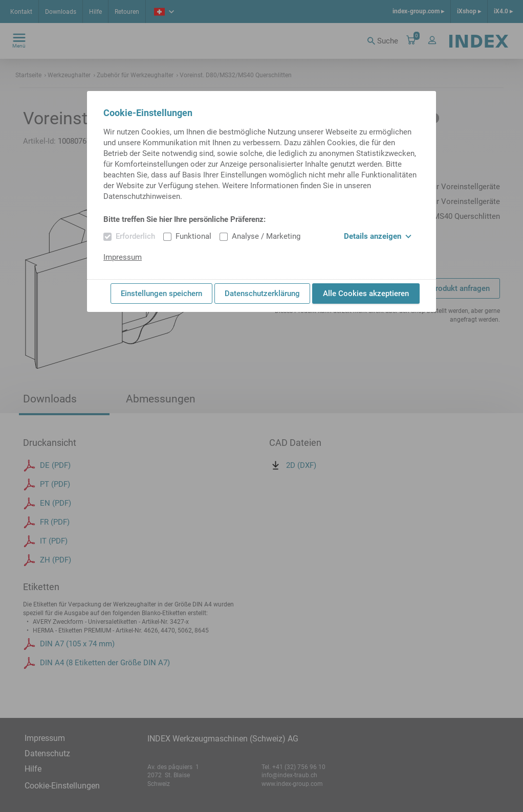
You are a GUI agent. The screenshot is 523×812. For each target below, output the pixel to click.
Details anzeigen (378, 236)
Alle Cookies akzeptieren (366, 294)
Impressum (123, 257)
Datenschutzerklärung (262, 294)
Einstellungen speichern (161, 294)
